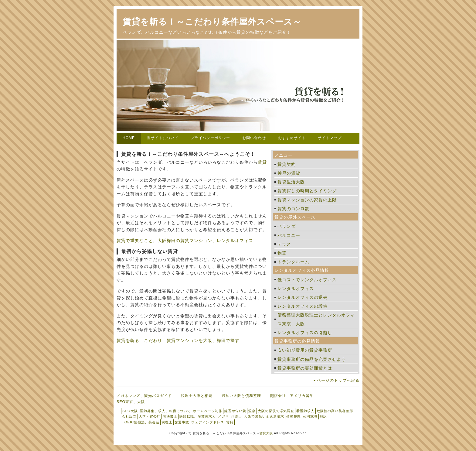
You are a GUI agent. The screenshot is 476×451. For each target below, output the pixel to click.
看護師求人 (305, 411)
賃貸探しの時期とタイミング (307, 191)
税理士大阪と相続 (197, 396)
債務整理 (294, 416)
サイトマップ (330, 138)
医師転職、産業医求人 (198, 416)
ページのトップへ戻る (338, 380)
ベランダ (287, 226)
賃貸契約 (287, 164)
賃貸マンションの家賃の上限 (307, 200)
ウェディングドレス (208, 422)
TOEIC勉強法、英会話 (141, 422)
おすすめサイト (292, 138)
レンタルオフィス (296, 289)
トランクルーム (293, 262)
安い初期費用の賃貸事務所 (305, 350)
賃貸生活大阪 (291, 182)
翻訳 (323, 416)
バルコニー (289, 235)
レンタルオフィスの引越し (305, 333)
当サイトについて (163, 138)
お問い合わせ (254, 138)
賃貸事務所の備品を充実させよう (312, 359)
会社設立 (129, 416)
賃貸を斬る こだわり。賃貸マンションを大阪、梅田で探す (178, 340)
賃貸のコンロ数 (293, 209)
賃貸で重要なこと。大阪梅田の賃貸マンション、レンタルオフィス (185, 241)
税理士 (167, 422)
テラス (284, 244)
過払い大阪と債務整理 (241, 396)
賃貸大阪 (266, 433)
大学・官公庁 (150, 416)
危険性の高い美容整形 (335, 411)
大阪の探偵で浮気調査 (276, 411)
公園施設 (310, 416)
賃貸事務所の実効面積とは (305, 368)
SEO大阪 (130, 411)
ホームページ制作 (208, 411)
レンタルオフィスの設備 (303, 306)
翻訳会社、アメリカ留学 (292, 396)
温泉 (252, 411)
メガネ (223, 416)
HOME (129, 138)
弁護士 (236, 416)
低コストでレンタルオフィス (307, 280)
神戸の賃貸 (289, 173)
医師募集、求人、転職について (165, 411)
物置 (282, 253)
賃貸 (262, 162)
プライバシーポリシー (210, 138)
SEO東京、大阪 (131, 402)
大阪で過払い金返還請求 (264, 416)
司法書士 (170, 416)
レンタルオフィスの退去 (303, 297)
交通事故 (182, 422)
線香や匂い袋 (235, 411)
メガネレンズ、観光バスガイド (144, 396)
